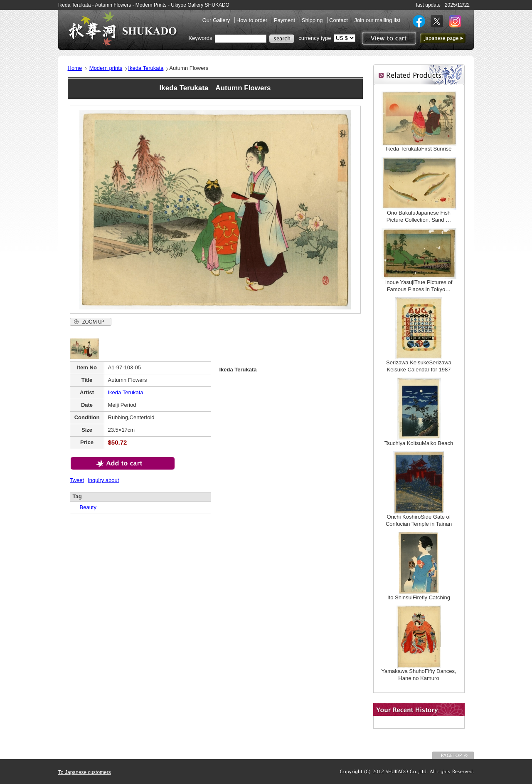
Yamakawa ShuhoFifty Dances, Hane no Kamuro (419, 675)
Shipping (313, 20)
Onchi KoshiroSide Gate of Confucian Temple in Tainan (419, 520)
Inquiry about (103, 480)
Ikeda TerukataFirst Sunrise (419, 149)
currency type (315, 38)
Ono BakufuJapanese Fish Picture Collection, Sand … (419, 216)
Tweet (77, 480)
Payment (285, 20)
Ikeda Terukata (146, 68)
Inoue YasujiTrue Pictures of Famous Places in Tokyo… (419, 286)
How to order (253, 20)
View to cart (388, 38)
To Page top (453, 755)
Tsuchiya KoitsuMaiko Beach (419, 443)
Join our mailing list (377, 20)
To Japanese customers (85, 772)
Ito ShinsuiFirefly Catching (419, 597)
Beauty (85, 507)
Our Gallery (217, 20)
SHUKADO (123, 28)
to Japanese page (443, 38)
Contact (339, 20)
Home (75, 68)
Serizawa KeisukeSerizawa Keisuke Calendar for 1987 (419, 366)
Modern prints (106, 68)
